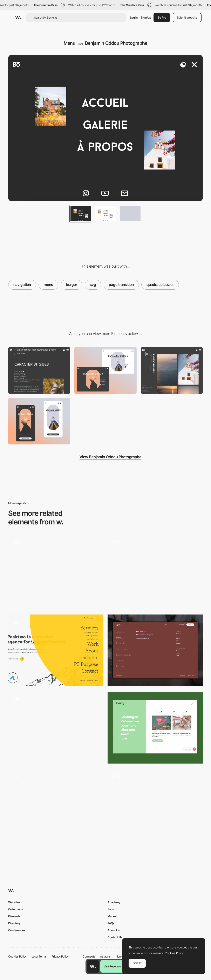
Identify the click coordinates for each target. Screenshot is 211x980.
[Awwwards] (18, 18)
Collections (16, 909)
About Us (114, 930)
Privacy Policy (60, 956)
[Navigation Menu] (56, 650)
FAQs (111, 923)
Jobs (111, 909)
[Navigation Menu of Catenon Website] (155, 650)
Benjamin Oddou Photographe (116, 43)
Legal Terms (39, 956)
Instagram (106, 956)
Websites (14, 902)
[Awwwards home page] (93, 966)
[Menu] (155, 573)
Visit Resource (112, 966)
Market (112, 916)
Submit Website (187, 17)
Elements (14, 916)
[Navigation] (155, 728)
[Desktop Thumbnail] (105, 370)
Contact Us (115, 937)
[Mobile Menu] (56, 806)
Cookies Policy (17, 956)
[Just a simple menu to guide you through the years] (155, 806)
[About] (39, 370)
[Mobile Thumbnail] (39, 421)
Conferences (17, 930)
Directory (14, 923)
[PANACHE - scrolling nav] (56, 571)
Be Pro (162, 17)
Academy (114, 902)
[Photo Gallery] (172, 370)
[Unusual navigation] (56, 726)
